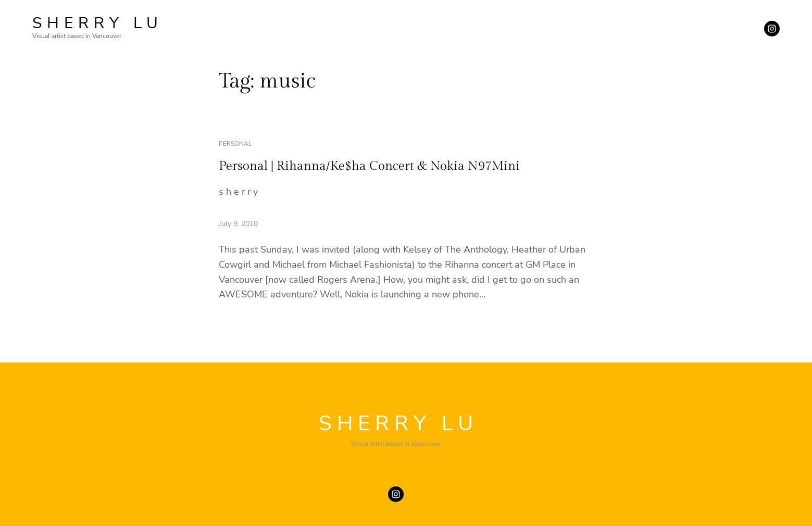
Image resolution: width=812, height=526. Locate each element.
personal (235, 144)
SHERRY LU (98, 23)
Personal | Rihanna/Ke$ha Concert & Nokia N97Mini (369, 166)
